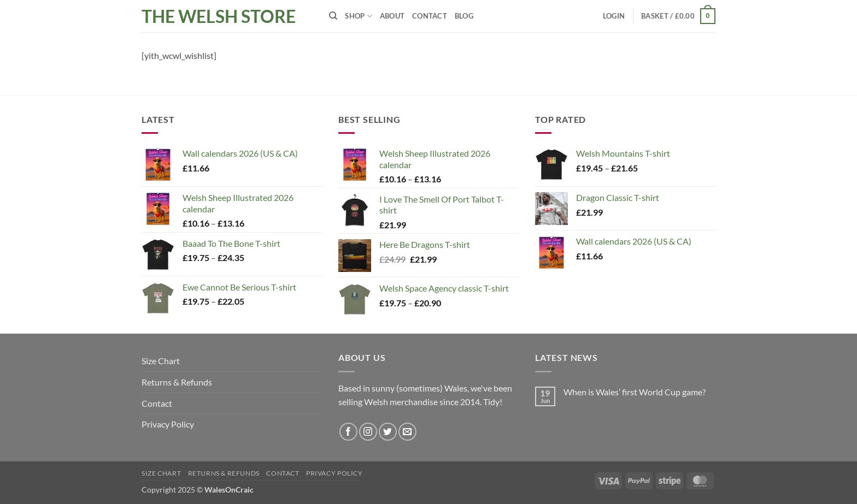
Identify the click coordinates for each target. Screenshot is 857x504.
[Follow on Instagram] (368, 432)
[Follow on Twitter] (388, 432)
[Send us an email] (407, 432)
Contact (430, 16)
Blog (464, 16)
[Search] (333, 16)
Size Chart (161, 361)
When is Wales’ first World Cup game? (635, 392)
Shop (358, 16)
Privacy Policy (168, 424)
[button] (614, 16)
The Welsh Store (219, 16)
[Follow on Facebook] (348, 432)
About (392, 16)
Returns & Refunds (177, 382)
